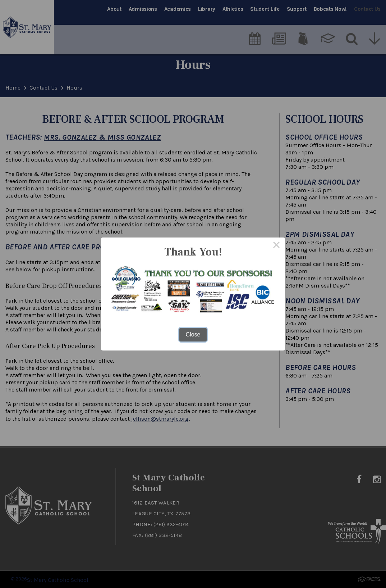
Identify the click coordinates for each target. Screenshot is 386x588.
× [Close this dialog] (276, 246)
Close (193, 334)
